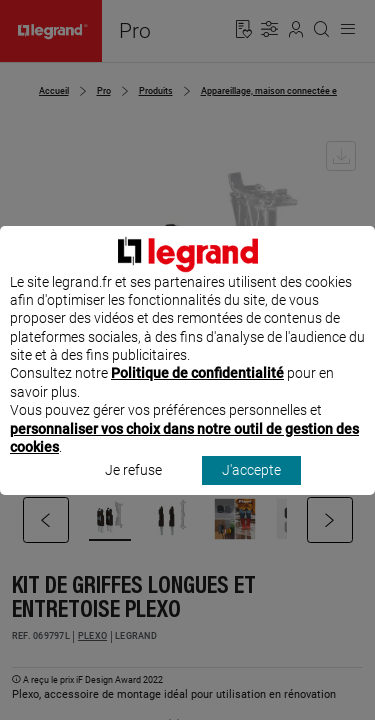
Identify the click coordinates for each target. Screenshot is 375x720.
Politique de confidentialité (197, 392)
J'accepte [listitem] (251, 489)
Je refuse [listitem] (133, 489)
